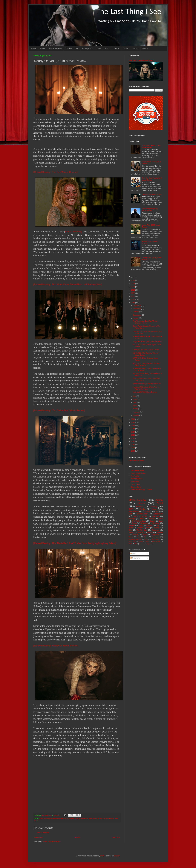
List (130, 514)
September (137, 315)
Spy (158, 525)
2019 (133, 303)
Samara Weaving (73, 232)
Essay (141, 542)
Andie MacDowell (54, 819)
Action (107, 48)
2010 (133, 445)
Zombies (144, 516)
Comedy (153, 507)
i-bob (102, 856)
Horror (117, 48)
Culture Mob (135, 484)
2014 (133, 432)
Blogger (117, 856)
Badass (139, 507)
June (135, 399)
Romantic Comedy (135, 539)
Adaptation (158, 514)
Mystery (156, 528)
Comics (135, 48)
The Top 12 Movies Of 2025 (141, 60)
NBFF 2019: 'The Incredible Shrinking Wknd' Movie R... (146, 364)
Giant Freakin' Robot (138, 473)
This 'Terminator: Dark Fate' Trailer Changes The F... (145, 322)
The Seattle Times (137, 470)
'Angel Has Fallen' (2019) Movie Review (147, 342)
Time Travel (155, 539)
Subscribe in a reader (136, 461)
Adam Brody (43, 819)
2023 (133, 290)
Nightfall (149, 544)
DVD (135, 516)
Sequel (152, 521)
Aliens (131, 528)
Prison (146, 537)
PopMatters (135, 482)
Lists (99, 48)
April (135, 406)
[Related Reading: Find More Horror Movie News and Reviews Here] (68, 284)
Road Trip (132, 542)
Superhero (155, 516)
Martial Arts (134, 511)
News (43, 48)
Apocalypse (156, 537)
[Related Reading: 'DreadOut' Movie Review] (56, 646)
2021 (133, 296)
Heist (147, 542)
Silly (130, 530)
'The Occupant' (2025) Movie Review (150, 210)
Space (131, 532)
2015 (133, 429)
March (136, 409)
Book (161, 521)
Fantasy (149, 525)
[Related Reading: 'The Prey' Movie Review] (55, 172)
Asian (155, 509)
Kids (138, 537)
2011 (133, 441)
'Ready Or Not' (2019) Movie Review (146, 350)
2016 (133, 426)
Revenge (132, 519)
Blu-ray (152, 519)
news (90, 819)
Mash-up (142, 544)
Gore (145, 535)
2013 (133, 435)
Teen (141, 525)
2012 (133, 438)
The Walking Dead (139, 521)
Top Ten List (142, 530)
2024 (133, 287)
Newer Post (38, 838)
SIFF (131, 509)
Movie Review (83, 819)
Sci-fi (160, 503)
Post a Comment (43, 833)
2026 (133, 281)
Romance (155, 530)
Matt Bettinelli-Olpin (72, 819)
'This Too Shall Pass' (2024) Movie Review (152, 179)
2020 (133, 300)
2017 (133, 422)
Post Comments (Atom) (52, 841)
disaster (160, 532)
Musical (140, 532)
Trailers (69, 48)
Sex (146, 539)
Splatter (140, 528)
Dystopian (144, 523)
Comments (135, 558)
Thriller (143, 509)
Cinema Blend (136, 487)
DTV (161, 519)
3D (136, 544)
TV (77, 48)
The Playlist (135, 476)
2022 (133, 293)
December (137, 306)
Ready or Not (97, 819)
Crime (147, 511)
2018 (133, 419)
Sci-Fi (126, 48)
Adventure (156, 523)
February (137, 412)
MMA (130, 544)
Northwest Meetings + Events (141, 490)
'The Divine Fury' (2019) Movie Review (147, 384)
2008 (133, 451)
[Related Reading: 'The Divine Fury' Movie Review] (59, 410)
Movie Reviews (55, 48)
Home (34, 48)
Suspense (155, 535)
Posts (133, 554)
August (136, 318)
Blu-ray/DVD (88, 48)
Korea (142, 519)
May (135, 402)
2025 (133, 284)
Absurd (150, 532)
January (136, 415)
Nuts (148, 528)
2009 (133, 448)
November (137, 309)
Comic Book (143, 514)
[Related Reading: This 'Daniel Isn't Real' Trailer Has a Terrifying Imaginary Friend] (75, 543)
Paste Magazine (137, 479)
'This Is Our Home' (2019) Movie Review (151, 147)
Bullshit (135, 535)
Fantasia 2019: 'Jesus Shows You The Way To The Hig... (147, 388)
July (135, 396)
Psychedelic (156, 542)
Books (145, 48)
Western (132, 525)
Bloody (131, 537)
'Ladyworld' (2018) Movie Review (145, 392)
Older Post (116, 838)
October (136, 312)
